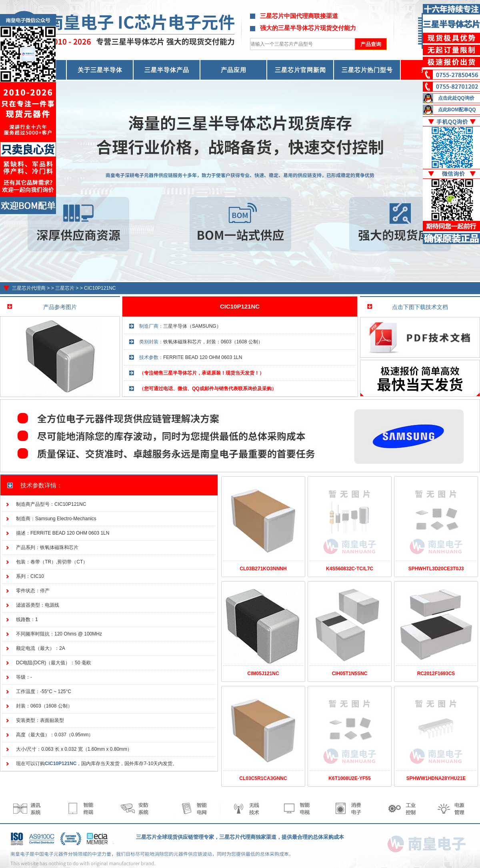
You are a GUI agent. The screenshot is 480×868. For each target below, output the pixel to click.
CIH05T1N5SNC (350, 674)
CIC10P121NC (100, 288)
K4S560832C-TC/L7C (350, 569)
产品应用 (234, 70)
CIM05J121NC (263, 674)
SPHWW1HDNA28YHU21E (436, 778)
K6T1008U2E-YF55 (349, 778)
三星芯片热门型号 (367, 70)
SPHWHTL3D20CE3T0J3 (436, 569)
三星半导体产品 (167, 70)
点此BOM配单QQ (457, 110)
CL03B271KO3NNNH (263, 569)
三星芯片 (65, 288)
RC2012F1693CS (436, 674)
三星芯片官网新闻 (300, 70)
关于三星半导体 (100, 70)
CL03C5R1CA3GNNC (263, 778)
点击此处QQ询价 (456, 98)
